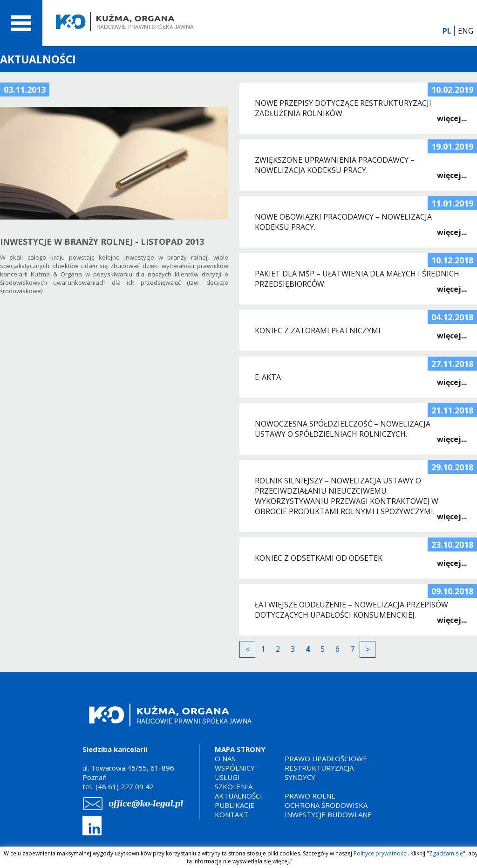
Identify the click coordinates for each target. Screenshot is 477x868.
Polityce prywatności (381, 853)
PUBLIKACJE (235, 805)
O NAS (225, 758)
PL (447, 31)
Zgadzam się (446, 853)
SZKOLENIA (234, 786)
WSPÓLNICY (235, 768)
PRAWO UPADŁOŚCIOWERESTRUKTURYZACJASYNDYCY (326, 768)
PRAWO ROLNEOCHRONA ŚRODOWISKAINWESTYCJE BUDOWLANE (328, 805)
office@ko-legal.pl (146, 803)
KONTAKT (232, 814)
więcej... (452, 118)
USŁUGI (227, 777)
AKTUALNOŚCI (238, 796)
